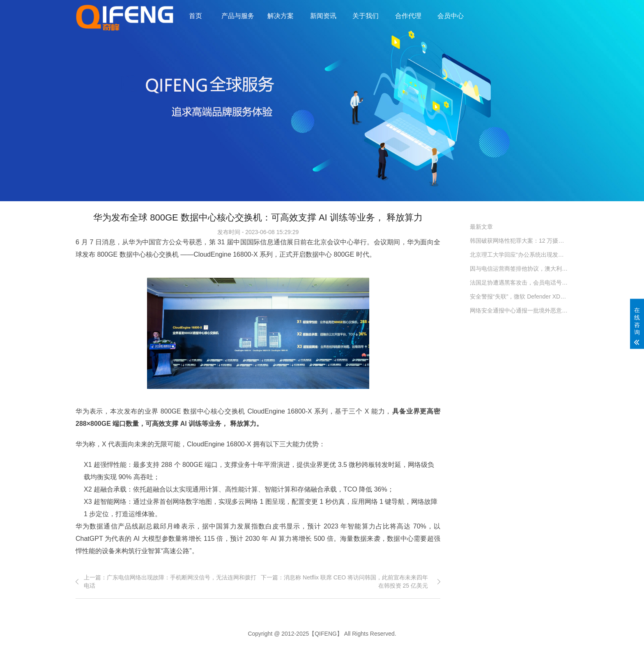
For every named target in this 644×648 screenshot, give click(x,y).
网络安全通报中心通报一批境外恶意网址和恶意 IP (519, 310)
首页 (195, 16)
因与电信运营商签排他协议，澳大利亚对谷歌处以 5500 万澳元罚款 (519, 269)
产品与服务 (238, 16)
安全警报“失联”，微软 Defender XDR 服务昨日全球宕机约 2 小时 (519, 296)
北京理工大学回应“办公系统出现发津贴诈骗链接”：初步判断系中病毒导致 (519, 255)
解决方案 (281, 16)
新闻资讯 (323, 16)
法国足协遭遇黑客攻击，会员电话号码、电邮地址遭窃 (519, 283)
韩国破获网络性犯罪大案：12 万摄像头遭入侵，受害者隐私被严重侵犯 (519, 241)
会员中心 (451, 16)
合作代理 (408, 16)
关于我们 (366, 16)
